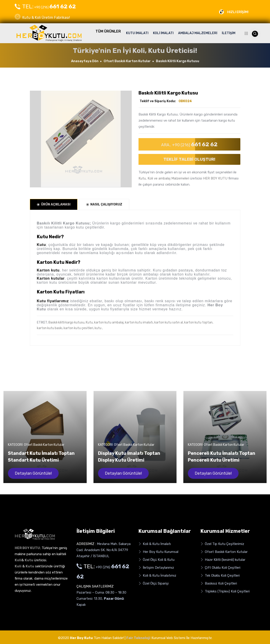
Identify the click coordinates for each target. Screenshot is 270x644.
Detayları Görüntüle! (33, 473)
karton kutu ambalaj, (109, 322)
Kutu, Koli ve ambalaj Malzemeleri (164, 178)
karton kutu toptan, (199, 322)
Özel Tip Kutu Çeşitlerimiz (222, 544)
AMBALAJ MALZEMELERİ (198, 33)
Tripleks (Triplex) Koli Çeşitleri (225, 591)
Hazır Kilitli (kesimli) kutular (223, 560)
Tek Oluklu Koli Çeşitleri (220, 576)
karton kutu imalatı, (139, 322)
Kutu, (90, 322)
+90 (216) (45, 7)
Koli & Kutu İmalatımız (157, 576)
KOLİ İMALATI (163, 33)
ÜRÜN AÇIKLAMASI (54, 204)
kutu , (99, 328)
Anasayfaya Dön (85, 61)
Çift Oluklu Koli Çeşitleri (220, 568)
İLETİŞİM (229, 33)
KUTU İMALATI (137, 33)
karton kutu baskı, (50, 328)
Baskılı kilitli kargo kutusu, (67, 322)
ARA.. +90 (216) (189, 144)
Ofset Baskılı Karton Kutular (127, 61)
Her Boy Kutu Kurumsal (158, 552)
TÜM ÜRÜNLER (108, 31)
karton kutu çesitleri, (79, 328)
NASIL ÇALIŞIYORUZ (104, 204)
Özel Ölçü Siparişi (153, 584)
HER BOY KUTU (215, 178)
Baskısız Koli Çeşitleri (219, 584)
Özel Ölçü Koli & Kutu (156, 560)
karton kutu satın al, (169, 322)
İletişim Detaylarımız (156, 568)
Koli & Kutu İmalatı (155, 544)
